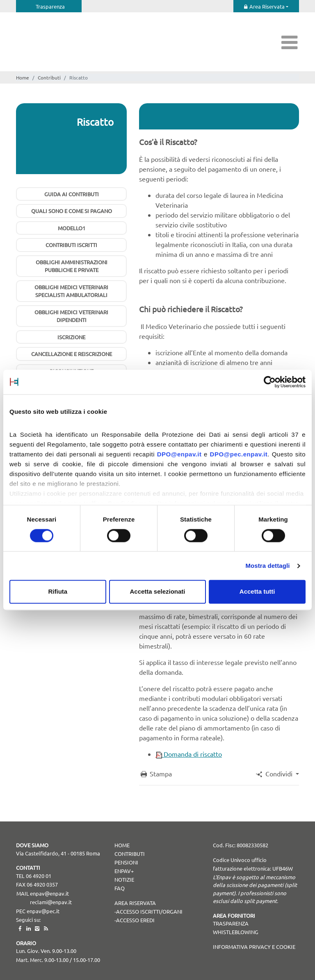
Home (23, 77)
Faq (120, 888)
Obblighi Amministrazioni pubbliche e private (72, 266)
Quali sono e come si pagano (72, 211)
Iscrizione (71, 337)
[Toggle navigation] (290, 42)
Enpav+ (124, 871)
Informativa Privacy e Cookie (254, 947)
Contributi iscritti (71, 245)
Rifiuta (58, 592)
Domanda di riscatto (189, 754)
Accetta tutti (257, 592)
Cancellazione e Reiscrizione (72, 354)
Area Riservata (267, 6)
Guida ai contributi (72, 194)
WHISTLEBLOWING (236, 932)
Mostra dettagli (267, 566)
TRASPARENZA (231, 923)
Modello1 (72, 228)
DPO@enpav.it (179, 454)
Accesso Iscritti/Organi (149, 911)
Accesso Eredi (135, 920)
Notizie (124, 879)
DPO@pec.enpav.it (239, 454)
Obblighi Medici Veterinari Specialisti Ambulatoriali (71, 291)
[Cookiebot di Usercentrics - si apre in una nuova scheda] (270, 382)
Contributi (49, 77)
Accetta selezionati (157, 592)
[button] (277, 774)
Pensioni (126, 862)
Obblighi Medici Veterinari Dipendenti (71, 316)
